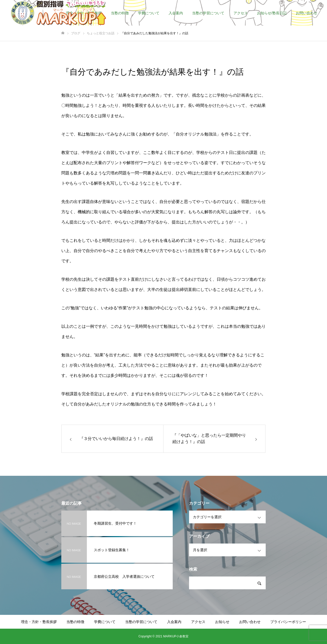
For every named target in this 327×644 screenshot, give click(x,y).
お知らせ (222, 622)
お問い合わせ (307, 13)
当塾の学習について (208, 13)
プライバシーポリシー (288, 622)
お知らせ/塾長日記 (272, 13)
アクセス (241, 13)
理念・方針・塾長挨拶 (39, 622)
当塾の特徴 (120, 13)
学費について (149, 13)
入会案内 (176, 13)
